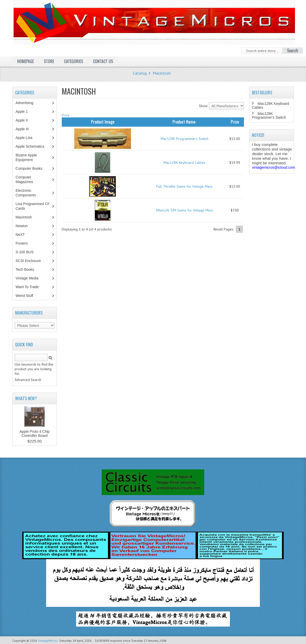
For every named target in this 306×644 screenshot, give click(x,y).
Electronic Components (28, 193)
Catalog (140, 73)
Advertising (27, 103)
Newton (22, 226)
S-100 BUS (27, 252)
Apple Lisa (28, 138)
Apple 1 (24, 112)
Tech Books (29, 269)
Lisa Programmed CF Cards (33, 206)
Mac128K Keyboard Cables (184, 163)
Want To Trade (27, 287)
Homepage (25, 61)
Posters (24, 243)
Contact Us (103, 61)
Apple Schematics (33, 146)
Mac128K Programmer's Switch (185, 139)
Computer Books (33, 168)
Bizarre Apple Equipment (27, 157)
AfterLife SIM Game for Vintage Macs (185, 210)
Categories (74, 61)
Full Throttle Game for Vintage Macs (184, 186)
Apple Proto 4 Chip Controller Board (35, 434)
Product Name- (185, 122)
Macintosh (162, 73)
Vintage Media (30, 278)
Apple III (25, 129)
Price (66, 115)
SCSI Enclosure (31, 261)
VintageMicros (48, 641)
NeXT (20, 235)
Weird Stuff (27, 296)
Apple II (24, 120)
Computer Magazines (28, 179)
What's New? (26, 398)
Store (49, 61)
